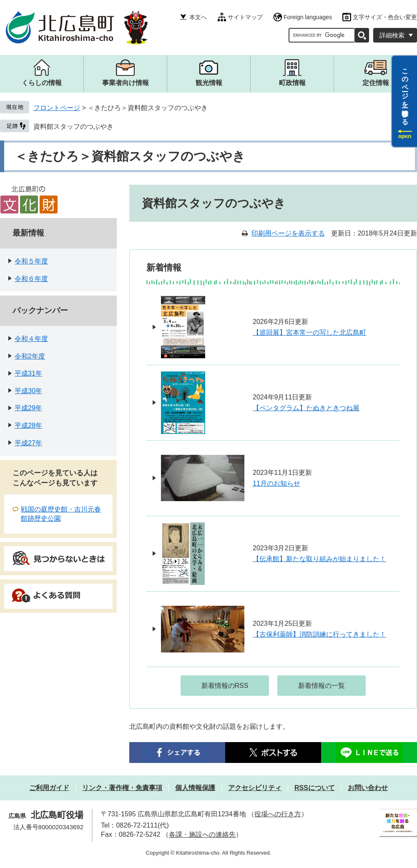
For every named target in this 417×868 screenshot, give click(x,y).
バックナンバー (40, 310)
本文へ (198, 17)
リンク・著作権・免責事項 (122, 788)
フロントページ (57, 108)
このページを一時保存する (405, 93)
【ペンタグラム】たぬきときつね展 (306, 408)
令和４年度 (31, 339)
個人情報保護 (195, 788)
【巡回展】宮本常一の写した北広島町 (309, 332)
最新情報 (28, 233)
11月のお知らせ (276, 483)
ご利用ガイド (49, 788)
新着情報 (164, 267)
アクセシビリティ (255, 788)
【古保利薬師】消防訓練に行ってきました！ (319, 634)
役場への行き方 (278, 814)
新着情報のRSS (225, 686)
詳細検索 (392, 35)
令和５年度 (31, 261)
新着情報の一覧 (322, 686)
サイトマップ (245, 17)
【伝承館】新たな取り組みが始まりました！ (319, 559)
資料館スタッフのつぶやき (73, 127)
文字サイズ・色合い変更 (385, 17)
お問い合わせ (368, 788)
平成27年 (28, 443)
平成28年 (28, 425)
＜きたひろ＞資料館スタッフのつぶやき (130, 156)
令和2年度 (30, 356)
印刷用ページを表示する (288, 233)
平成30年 (28, 391)
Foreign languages (308, 17)
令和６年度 (31, 279)
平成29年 (28, 408)
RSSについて (315, 788)
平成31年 (28, 373)
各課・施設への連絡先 (202, 834)
